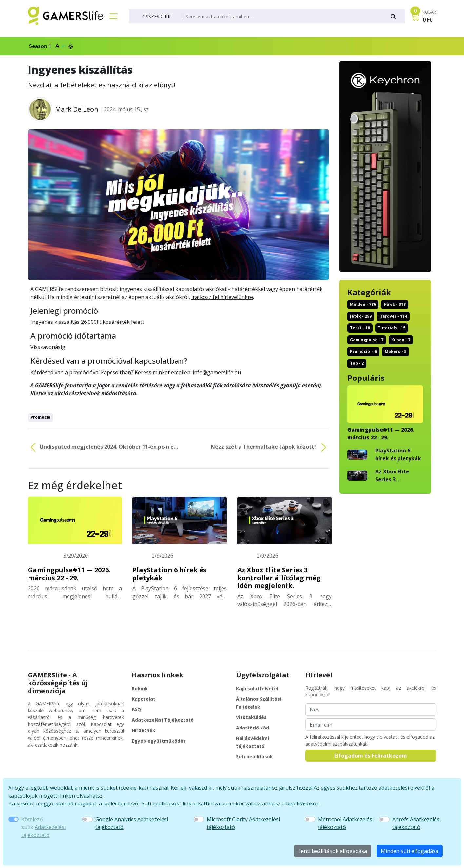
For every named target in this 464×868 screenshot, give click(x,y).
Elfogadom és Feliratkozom (371, 756)
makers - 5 (396, 351)
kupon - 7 (401, 340)
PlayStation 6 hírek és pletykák (169, 574)
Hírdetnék (144, 730)
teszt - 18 (360, 328)
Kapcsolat (144, 699)
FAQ (136, 709)
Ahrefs (416, 823)
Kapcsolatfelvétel (257, 688)
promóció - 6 (363, 351)
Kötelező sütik (43, 827)
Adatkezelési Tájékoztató (163, 720)
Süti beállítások (254, 757)
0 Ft (427, 20)
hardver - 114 (393, 316)
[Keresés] (283, 17)
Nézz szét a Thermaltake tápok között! (270, 447)
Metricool (346, 823)
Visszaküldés (251, 717)
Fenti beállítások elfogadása (333, 851)
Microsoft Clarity (243, 823)
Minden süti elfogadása (410, 851)
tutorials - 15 (392, 328)
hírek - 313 (395, 304)
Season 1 (50, 46)
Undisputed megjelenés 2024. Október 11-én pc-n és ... (102, 447)
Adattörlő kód (252, 728)
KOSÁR (429, 12)
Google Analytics (132, 823)
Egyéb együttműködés (159, 741)
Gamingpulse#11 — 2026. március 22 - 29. (69, 574)
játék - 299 (361, 316)
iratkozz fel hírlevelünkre (222, 297)
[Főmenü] (111, 16)
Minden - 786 (363, 304)
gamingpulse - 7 (367, 340)
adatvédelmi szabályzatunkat (336, 744)
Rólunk (140, 688)
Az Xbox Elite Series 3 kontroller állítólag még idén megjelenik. (279, 578)
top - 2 (357, 363)
